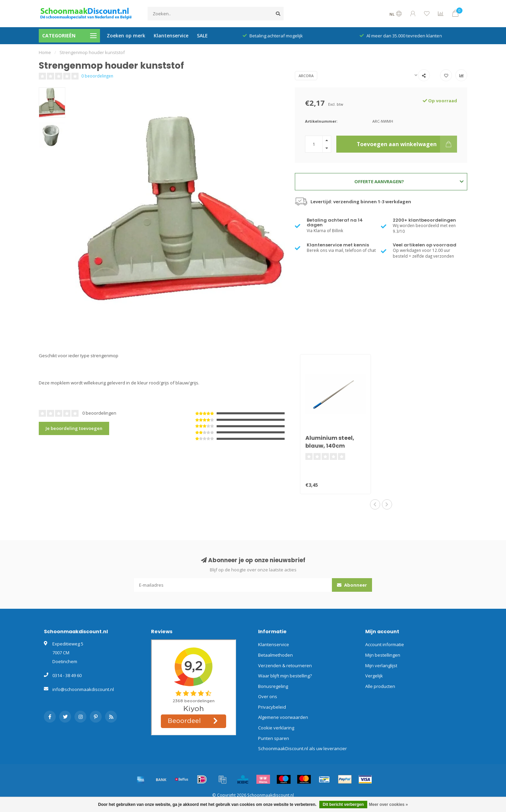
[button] (375, 504)
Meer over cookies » (389, 805)
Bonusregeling (273, 686)
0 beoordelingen (97, 76)
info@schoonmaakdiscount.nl (83, 689)
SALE (202, 36)
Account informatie (385, 644)
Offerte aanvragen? (409, 182)
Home (45, 52)
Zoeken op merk (126, 36)
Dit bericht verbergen (343, 805)
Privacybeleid (272, 707)
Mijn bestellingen (383, 655)
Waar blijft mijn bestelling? (285, 676)
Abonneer (352, 585)
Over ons (268, 696)
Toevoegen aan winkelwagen (407, 144)
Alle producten (380, 686)
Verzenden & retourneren (285, 666)
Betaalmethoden (275, 655)
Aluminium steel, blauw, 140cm (330, 442)
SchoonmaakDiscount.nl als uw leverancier (302, 748)
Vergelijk (374, 676)
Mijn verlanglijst (381, 666)
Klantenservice (171, 36)
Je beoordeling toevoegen (74, 428)
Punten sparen (274, 738)
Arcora (306, 76)
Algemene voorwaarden (283, 717)
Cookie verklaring (276, 728)
